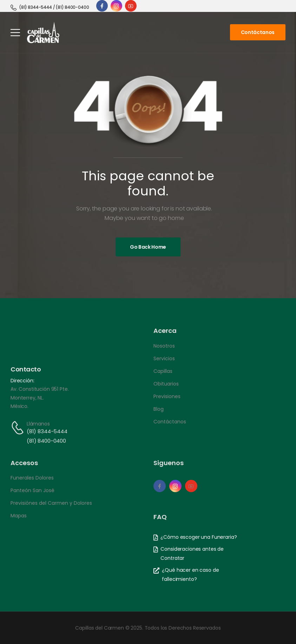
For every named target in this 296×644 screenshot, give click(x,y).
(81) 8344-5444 (47, 431)
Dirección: (22, 381)
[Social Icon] (102, 6)
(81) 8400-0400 (46, 441)
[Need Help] (50, 8)
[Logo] (43, 32)
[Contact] (19, 428)
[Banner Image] (148, 247)
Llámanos (38, 424)
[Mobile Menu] (15, 32)
